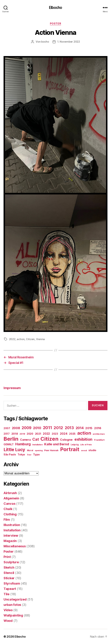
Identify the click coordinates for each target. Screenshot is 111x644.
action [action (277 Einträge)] (84, 433)
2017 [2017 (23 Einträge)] (7, 434)
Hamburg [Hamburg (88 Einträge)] (23, 444)
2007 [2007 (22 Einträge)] (7, 428)
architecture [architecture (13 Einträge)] (99, 434)
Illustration (12, 525)
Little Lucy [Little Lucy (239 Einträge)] (14, 450)
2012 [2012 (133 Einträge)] (58, 428)
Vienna (40, 339)
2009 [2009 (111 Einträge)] (26, 428)
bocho (45, 42)
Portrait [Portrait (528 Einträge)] (70, 449)
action (21, 339)
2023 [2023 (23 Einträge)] (55, 434)
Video (8, 610)
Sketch (9, 567)
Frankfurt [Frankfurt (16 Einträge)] (99, 440)
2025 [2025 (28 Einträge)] (72, 434)
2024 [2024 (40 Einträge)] (64, 434)
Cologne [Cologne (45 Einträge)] (66, 440)
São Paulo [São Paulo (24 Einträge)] (10, 455)
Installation (12, 530)
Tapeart (10, 589)
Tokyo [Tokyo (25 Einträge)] (21, 454)
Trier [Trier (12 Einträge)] (29, 455)
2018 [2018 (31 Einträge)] (15, 434)
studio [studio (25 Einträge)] (92, 450)
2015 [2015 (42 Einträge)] (89, 428)
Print (7, 557)
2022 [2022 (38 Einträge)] (46, 434)
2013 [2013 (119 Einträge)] (69, 428)
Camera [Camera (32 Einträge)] (25, 440)
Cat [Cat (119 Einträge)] (36, 439)
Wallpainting (13, 615)
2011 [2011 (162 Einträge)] (48, 428)
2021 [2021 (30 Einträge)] (38, 434)
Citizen (30, 339)
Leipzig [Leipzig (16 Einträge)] (75, 445)
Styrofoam (12, 583)
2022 (12, 339)
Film (7, 520)
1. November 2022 (69, 42)
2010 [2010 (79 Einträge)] (37, 428)
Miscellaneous (15, 546)
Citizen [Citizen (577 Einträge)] (49, 439)
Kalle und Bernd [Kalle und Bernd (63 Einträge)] (57, 444)
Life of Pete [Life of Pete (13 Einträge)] (86, 445)
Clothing (10, 514)
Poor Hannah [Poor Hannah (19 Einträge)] (51, 450)
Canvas (9, 504)
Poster (55, 24)
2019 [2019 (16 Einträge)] (22, 434)
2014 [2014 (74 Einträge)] (80, 428)
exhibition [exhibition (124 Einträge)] (83, 439)
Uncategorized (15, 599)
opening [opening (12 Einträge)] (39, 451)
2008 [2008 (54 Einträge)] (16, 428)
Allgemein (11, 498)
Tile (6, 594)
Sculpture (11, 562)
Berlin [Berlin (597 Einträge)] (11, 439)
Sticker (9, 578)
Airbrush (10, 493)
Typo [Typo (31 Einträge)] (36, 454)
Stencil (9, 573)
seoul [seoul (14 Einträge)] (84, 450)
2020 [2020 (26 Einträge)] (30, 434)
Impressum (12, 388)
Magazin (10, 541)
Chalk (8, 509)
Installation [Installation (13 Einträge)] (37, 445)
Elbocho (56, 8)
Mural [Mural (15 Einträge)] (30, 450)
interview (11, 536)
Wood (8, 621)
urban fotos (12, 605)
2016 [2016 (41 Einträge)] (98, 428)
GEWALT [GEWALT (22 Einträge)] (9, 444)
